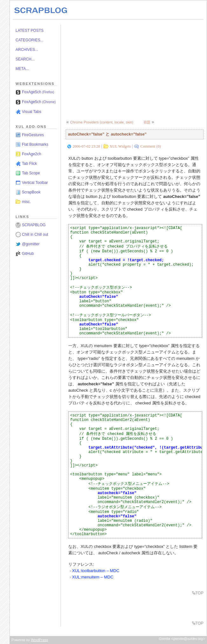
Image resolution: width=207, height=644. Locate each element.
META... (22, 69)
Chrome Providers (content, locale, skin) (102, 122)
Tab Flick (29, 164)
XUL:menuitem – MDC (93, 577)
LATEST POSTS (30, 31)
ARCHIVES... (27, 50)
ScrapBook (31, 192)
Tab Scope (31, 173)
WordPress (39, 640)
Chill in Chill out (35, 234)
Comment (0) (150, 146)
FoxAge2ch (32, 154)
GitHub (28, 254)
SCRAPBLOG (34, 225)
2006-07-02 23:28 (86, 146)
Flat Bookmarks (35, 144)
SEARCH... (25, 59)
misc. (26, 202)
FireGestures (33, 135)
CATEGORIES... (30, 40)
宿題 (147, 122)
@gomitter (31, 244)
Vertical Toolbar (35, 183)
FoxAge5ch (38, 92)
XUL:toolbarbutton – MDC (96, 571)
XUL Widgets (120, 146)
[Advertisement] (136, 69)
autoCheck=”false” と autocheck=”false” (107, 134)
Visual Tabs (32, 112)
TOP (199, 593)
